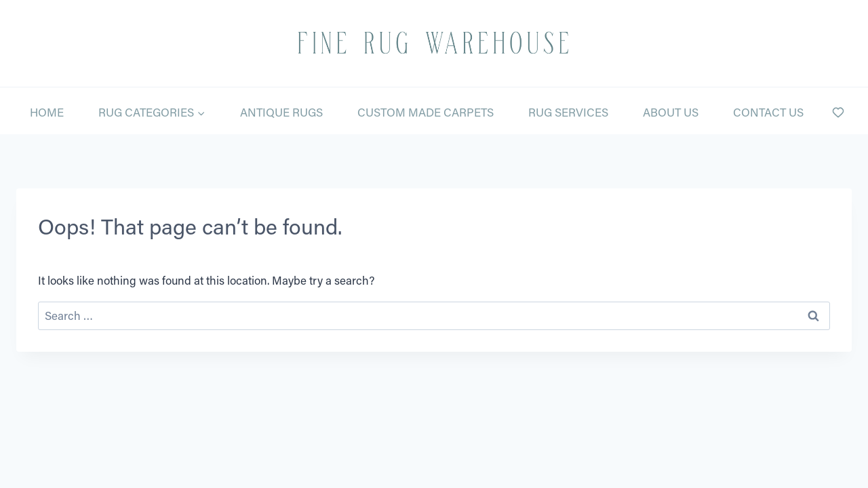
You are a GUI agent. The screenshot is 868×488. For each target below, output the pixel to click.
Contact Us (768, 112)
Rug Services (568, 112)
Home (47, 112)
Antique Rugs (281, 112)
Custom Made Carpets (426, 112)
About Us (671, 112)
